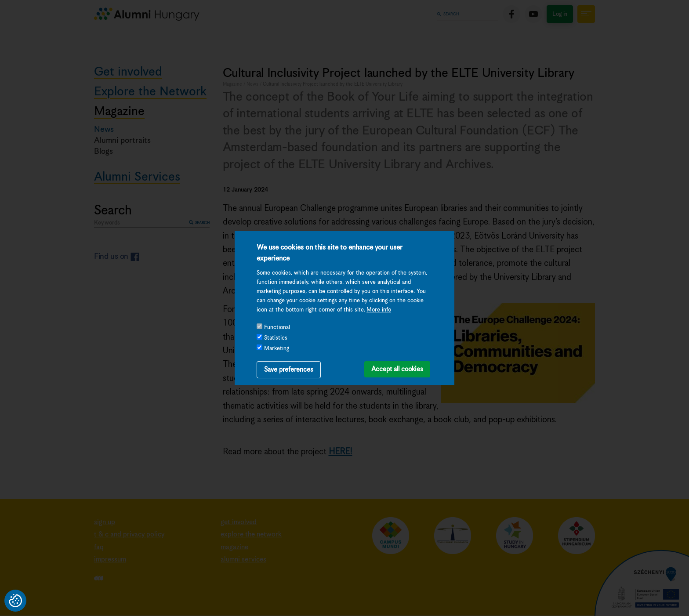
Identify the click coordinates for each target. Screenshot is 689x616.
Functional (277, 328)
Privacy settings (15, 601)
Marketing (277, 349)
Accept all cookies (397, 369)
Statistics (276, 338)
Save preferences (289, 370)
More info (379, 310)
